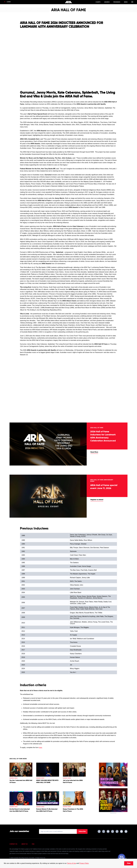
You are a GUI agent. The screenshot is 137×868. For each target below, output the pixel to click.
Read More (94, 452)
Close (129, 863)
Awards (107, 2)
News (126, 2)
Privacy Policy (84, 863)
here (41, 747)
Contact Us (13, 844)
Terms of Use (71, 863)
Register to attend (97, 500)
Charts (98, 2)
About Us (25, 844)
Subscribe (82, 831)
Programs (117, 2)
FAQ (33, 844)
